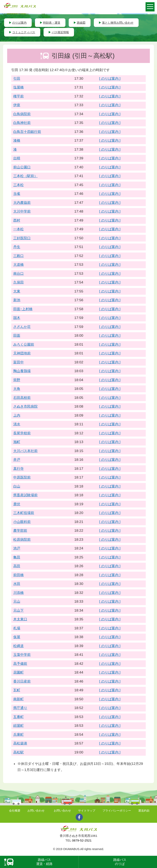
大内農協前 (22, 203)
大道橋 (19, 265)
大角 (17, 389)
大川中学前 (22, 211)
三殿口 (19, 256)
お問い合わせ (36, 811)
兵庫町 (19, 735)
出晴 (17, 158)
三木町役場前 (24, 513)
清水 (17, 424)
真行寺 (19, 469)
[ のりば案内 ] (110, 78)
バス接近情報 (60, 32)
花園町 (19, 672)
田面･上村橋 (23, 309)
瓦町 (17, 690)
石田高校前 (22, 398)
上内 (17, 415)
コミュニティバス (24, 32)
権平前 (19, 96)
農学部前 (20, 531)
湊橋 (17, 140)
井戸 (17, 460)
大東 (17, 291)
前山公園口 (22, 167)
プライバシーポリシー (117, 811)
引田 (17, 78)
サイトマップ (87, 811)
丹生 (17, 247)
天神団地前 (22, 353)
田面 (17, 335)
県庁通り (20, 708)
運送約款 (144, 811)
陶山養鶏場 (22, 371)
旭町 (17, 442)
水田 (17, 584)
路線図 (81, 23)
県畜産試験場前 (25, 495)
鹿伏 (17, 504)
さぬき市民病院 (25, 406)
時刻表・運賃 (52, 23)
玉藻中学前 (22, 655)
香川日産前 (22, 681)
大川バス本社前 (25, 451)
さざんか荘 (22, 327)
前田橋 (19, 575)
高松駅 (19, 752)
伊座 (17, 105)
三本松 (19, 185)
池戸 (17, 548)
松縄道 (19, 646)
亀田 (17, 557)
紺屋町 (19, 726)
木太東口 (20, 619)
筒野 (17, 380)
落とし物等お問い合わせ (118, 23)
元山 (17, 601)
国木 (17, 318)
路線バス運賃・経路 (44, 862)
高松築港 (20, 743)
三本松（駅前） (25, 176)
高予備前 (20, 664)
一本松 (19, 229)
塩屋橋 (19, 87)
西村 (17, 220)
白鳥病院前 (22, 114)
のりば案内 (19, 23)
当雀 (17, 194)
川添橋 (19, 593)
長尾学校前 (22, 433)
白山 (17, 486)
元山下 (19, 610)
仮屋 (17, 637)
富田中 (19, 362)
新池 (17, 300)
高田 (17, 566)
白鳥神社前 (22, 123)
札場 (17, 628)
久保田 (19, 282)
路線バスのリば (120, 862)
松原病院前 (22, 539)
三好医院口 (22, 238)
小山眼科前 (22, 522)
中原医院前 (22, 477)
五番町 (19, 717)
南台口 (19, 274)
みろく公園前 (24, 344)
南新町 (19, 699)
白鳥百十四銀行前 (27, 132)
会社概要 (15, 811)
